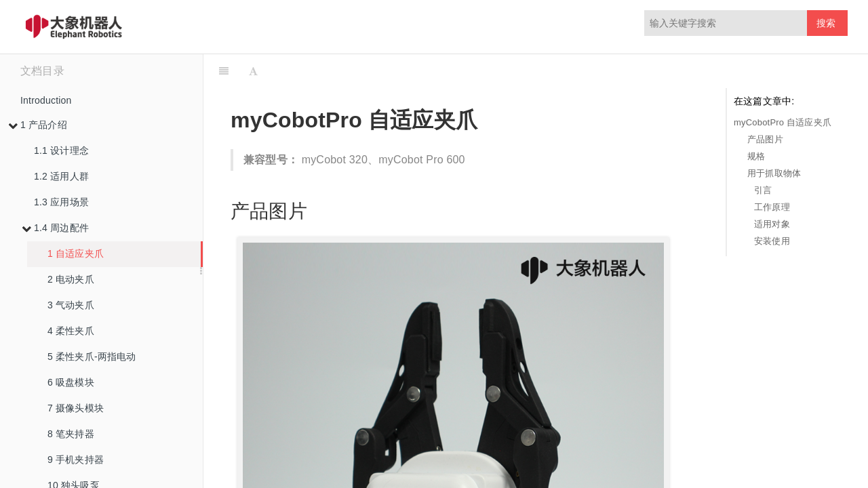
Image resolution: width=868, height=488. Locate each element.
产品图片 (765, 139)
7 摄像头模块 (76, 408)
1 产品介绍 (38, 125)
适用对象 (772, 224)
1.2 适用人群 (61, 176)
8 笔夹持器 (71, 434)
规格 (756, 156)
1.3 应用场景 (61, 202)
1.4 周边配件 (55, 228)
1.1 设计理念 (61, 150)
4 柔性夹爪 (71, 331)
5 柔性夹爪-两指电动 (92, 357)
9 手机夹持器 (76, 460)
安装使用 (772, 241)
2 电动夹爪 (71, 279)
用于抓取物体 (774, 173)
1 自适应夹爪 (76, 253)
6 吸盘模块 (71, 382)
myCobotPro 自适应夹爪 (783, 122)
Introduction (46, 100)
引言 (763, 190)
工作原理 (772, 207)
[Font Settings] (253, 71)
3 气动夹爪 (71, 305)
